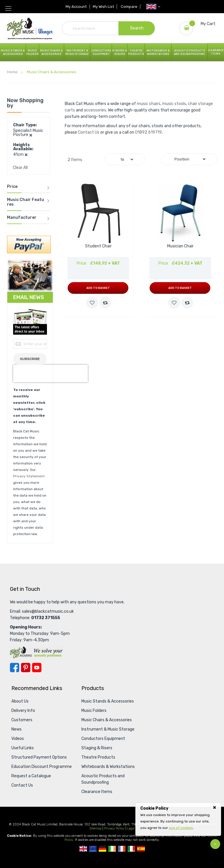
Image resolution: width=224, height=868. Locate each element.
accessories (95, 110)
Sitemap (95, 828)
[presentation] (50, 373)
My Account (76, 7)
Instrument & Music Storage (77, 52)
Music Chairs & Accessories (107, 720)
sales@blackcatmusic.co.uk (48, 611)
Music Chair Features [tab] (26, 202)
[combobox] (108, 28)
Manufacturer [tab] (22, 218)
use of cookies (181, 828)
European (93, 849)
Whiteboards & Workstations (158, 52)
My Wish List (103, 7)
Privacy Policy (114, 828)
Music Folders (32, 52)
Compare (129, 7)
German (103, 849)
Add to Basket (98, 288)
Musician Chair (180, 246)
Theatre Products (136, 52)
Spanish (141, 849)
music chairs (149, 104)
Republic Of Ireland (112, 849)
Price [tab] (12, 187)
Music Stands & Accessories (13, 52)
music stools (174, 104)
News (16, 729)
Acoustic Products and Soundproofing (189, 52)
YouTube (37, 668)
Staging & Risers (97, 748)
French (122, 849)
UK (83, 849)
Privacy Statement (29, 476)
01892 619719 (148, 132)
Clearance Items (216, 52)
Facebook (15, 668)
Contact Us (89, 132)
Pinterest (26, 668)
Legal (131, 828)
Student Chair (98, 246)
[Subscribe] (30, 359)
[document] (178, 818)
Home (13, 72)
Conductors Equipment (103, 739)
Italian (131, 849)
